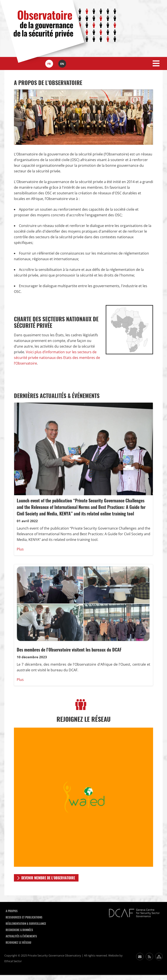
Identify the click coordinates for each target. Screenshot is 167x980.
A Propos (12, 911)
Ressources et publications (24, 917)
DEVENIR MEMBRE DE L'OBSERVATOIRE (48, 878)
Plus (20, 549)
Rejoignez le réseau (18, 942)
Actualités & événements (21, 936)
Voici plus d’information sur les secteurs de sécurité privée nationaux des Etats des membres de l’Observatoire (57, 358)
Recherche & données (19, 930)
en (62, 64)
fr (49, 64)
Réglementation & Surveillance (26, 924)
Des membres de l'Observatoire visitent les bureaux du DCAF (69, 650)
